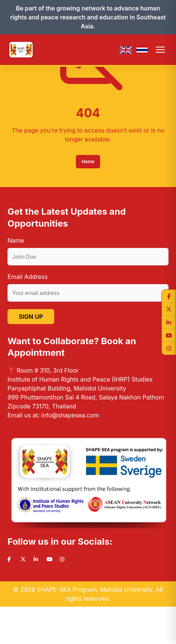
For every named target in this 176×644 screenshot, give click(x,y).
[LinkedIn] (169, 322)
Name (16, 240)
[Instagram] (169, 348)
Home (88, 161)
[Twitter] (169, 309)
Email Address (27, 277)
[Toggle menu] (160, 50)
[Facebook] (169, 296)
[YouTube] (169, 335)
